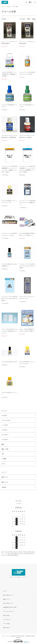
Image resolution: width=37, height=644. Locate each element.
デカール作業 (16, 7)
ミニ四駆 (4, 459)
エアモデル (4, 416)
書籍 (3, 444)
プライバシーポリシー (9, 611)
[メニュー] (35, 2)
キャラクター (5, 435)
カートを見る (6, 624)
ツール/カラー (9, 7)
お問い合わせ (6, 628)
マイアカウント (7, 620)
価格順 (28, 19)
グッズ (3, 464)
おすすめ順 (22, 19)
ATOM (8, 615)
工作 (3, 454)
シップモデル (5, 425)
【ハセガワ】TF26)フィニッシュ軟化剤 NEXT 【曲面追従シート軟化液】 (9, 74)
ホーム (3, 7)
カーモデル (4, 430)
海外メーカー (5, 482)
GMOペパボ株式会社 (26, 636)
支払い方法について (8, 603)
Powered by (18, 641)
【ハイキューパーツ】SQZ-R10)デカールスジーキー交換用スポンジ (27, 203)
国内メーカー (5, 477)
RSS (4, 615)
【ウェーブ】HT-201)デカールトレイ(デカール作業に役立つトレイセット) (10, 331)
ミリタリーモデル (6, 420)
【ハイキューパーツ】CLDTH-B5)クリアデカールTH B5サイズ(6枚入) (10, 299)
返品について (6, 599)
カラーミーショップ (6, 636)
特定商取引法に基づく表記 (10, 607)
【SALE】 (4, 487)
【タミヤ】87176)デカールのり (9, 362)
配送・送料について (8, 595)
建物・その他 (5, 449)
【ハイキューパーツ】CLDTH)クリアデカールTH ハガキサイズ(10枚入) (27, 266)
